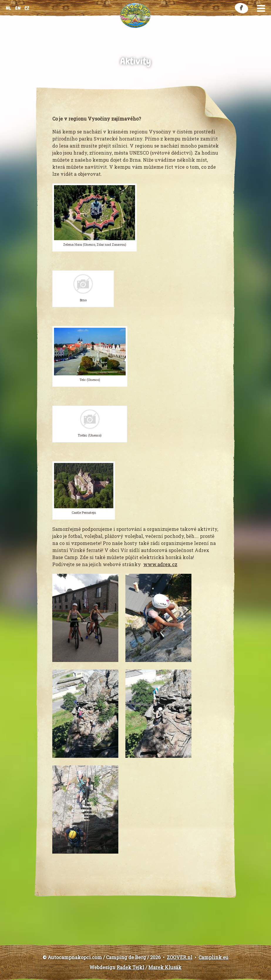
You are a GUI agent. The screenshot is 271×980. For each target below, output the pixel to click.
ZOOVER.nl (180, 957)
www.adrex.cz (160, 564)
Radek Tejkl (130, 967)
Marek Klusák (165, 967)
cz (27, 8)
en (18, 8)
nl (9, 8)
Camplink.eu (213, 957)
